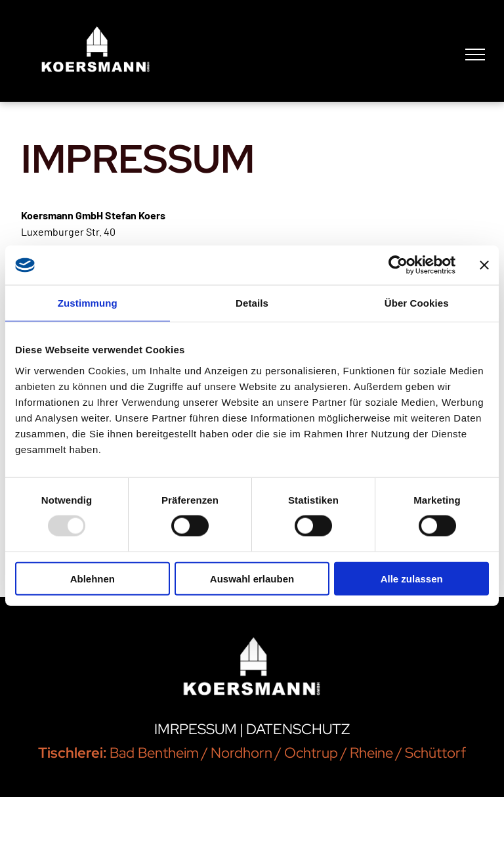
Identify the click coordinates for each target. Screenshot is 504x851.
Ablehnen (93, 578)
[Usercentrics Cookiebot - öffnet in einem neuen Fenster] (398, 265)
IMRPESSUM (196, 729)
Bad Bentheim (154, 753)
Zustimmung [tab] (88, 303)
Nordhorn (241, 753)
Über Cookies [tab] (417, 303)
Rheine (371, 753)
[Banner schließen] (484, 265)
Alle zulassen (412, 578)
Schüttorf (435, 753)
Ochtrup (311, 753)
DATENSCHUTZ (298, 729)
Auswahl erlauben (252, 578)
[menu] (475, 55)
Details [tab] (252, 303)
